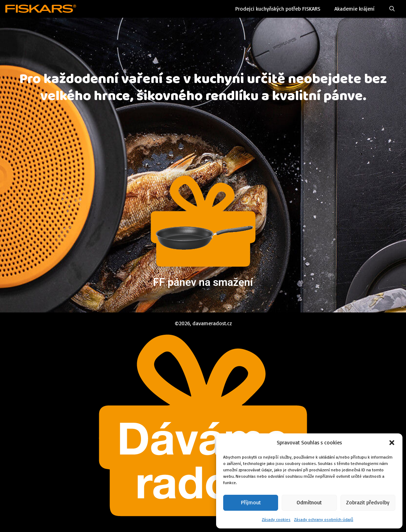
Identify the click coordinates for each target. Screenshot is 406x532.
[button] (392, 443)
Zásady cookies (276, 519)
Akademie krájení (354, 9)
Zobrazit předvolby (368, 502)
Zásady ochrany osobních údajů (324, 519)
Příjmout (251, 502)
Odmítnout (309, 502)
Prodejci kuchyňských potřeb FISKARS (278, 9)
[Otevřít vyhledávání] (392, 9)
